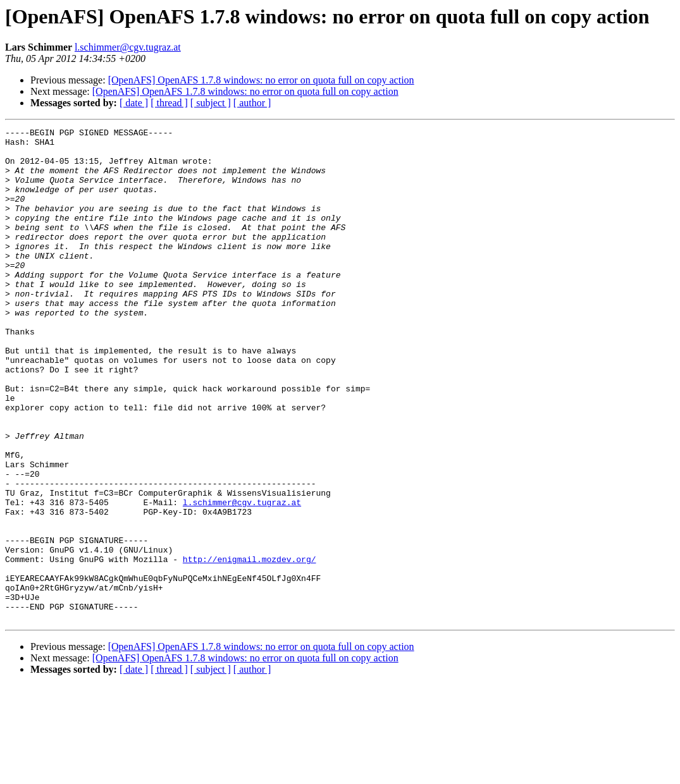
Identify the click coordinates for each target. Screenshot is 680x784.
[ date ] (134, 103)
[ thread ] (169, 103)
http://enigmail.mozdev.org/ (250, 646)
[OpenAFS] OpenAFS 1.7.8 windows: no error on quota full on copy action (261, 80)
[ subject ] (211, 103)
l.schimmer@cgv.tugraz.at (128, 47)
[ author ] (252, 103)
